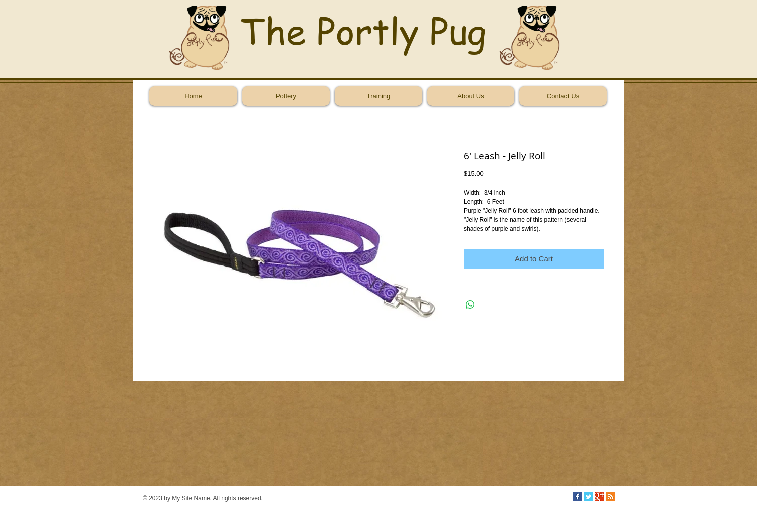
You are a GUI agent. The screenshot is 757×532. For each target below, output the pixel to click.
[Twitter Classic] (588, 497)
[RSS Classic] (610, 497)
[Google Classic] (599, 497)
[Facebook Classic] (577, 497)
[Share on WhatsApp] (470, 305)
